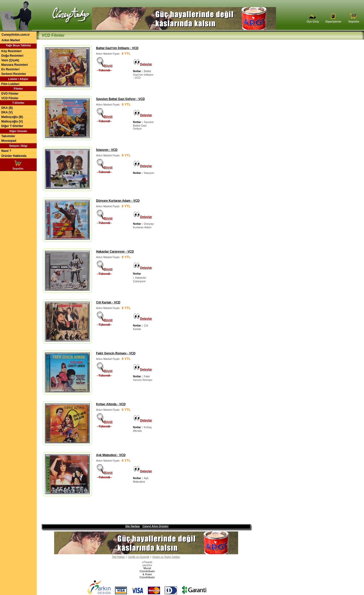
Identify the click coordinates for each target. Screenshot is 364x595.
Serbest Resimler (14, 74)
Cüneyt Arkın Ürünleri (155, 522)
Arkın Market (11, 40)
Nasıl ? (6, 151)
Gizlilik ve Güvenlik (139, 553)
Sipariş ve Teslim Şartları (166, 553)
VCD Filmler (10, 98)
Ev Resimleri (10, 69)
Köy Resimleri (11, 51)
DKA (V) (7, 112)
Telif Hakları (119, 553)
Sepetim (354, 20)
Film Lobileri (10, 84)
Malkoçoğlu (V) (12, 121)
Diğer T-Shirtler (12, 126)
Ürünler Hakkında (14, 156)
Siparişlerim (333, 20)
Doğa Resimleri (12, 56)
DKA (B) (7, 108)
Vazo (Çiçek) (10, 60)
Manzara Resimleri (15, 65)
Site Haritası (133, 522)
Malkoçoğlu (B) (12, 117)
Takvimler (8, 136)
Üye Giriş (313, 20)
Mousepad (9, 141)
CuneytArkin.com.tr (16, 35)
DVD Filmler (10, 94)
